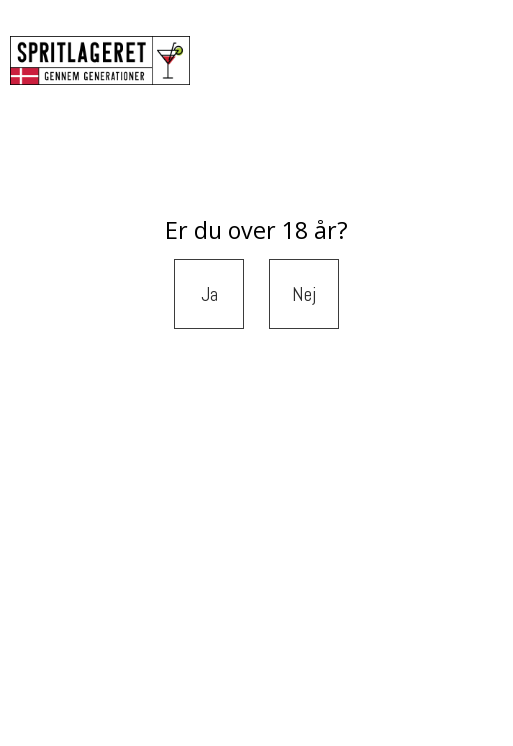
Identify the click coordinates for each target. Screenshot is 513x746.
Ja (209, 294)
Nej (304, 294)
